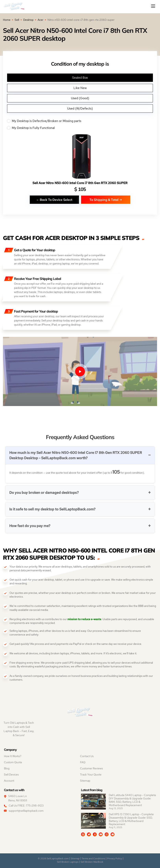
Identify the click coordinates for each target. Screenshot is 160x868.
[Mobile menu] (153, 6)
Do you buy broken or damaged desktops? (44, 493)
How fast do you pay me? (30, 526)
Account (9, 781)
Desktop (28, 20)
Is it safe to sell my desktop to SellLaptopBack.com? (52, 509)
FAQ (83, 762)
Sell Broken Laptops (68, 862)
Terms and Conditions (93, 859)
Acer (40, 20)
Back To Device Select (54, 200)
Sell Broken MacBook (92, 862)
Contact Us (87, 756)
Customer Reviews (91, 768)
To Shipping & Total (106, 200)
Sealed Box (80, 78)
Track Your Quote (91, 774)
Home (7, 20)
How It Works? (13, 756)
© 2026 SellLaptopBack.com (53, 859)
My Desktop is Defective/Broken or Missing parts (80, 121)
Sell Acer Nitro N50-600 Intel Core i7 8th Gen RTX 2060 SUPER (80, 183)
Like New (80, 88)
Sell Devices (11, 774)
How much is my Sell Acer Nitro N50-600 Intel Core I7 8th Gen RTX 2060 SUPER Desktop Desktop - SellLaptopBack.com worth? (76, 455)
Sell (17, 20)
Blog (7, 768)
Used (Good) (80, 98)
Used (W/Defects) (80, 108)
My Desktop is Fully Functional (80, 128)
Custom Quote (13, 762)
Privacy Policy (115, 859)
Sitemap (85, 781)
